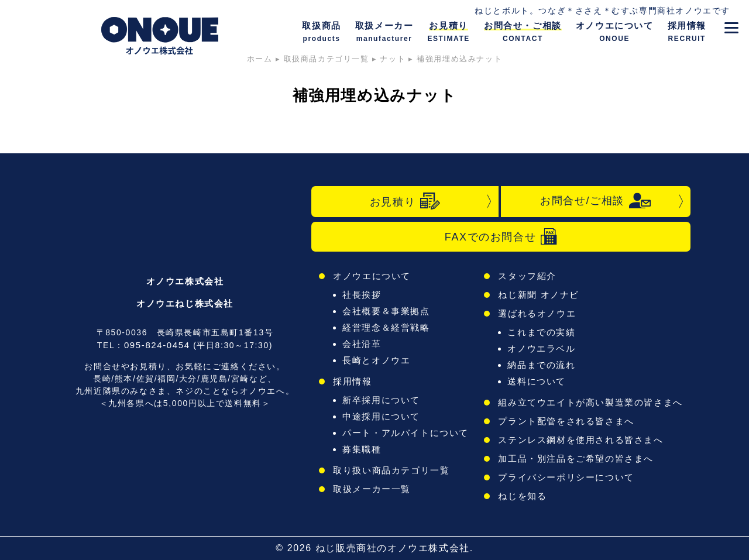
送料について (537, 381)
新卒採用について (381, 400)
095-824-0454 (157, 345)
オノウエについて (372, 276)
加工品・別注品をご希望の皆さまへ (576, 458)
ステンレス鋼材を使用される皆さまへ (580, 440)
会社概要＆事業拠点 (386, 311)
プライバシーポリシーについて (566, 477)
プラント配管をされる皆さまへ (566, 421)
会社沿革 (362, 344)
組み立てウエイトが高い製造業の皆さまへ (590, 402)
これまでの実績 (541, 332)
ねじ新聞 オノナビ (539, 295)
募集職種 (362, 449)
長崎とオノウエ (376, 360)
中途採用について (381, 416)
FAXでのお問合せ (501, 237)
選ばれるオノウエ (537, 313)
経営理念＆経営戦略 (386, 327)
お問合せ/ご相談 (596, 201)
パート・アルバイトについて (406, 433)
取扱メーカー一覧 (372, 489)
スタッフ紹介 (527, 276)
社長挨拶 (362, 295)
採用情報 (352, 381)
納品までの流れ (541, 365)
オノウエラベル (541, 348)
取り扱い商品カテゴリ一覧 (391, 470)
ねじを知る (522, 496)
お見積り (405, 201)
